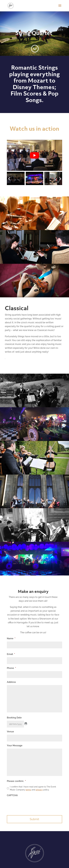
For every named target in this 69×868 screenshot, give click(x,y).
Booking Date (14, 718)
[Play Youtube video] (34, 155)
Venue (10, 732)
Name (11, 638)
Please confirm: (16, 781)
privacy (39, 790)
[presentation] (29, 804)
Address (11, 682)
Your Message (15, 746)
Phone (11, 668)
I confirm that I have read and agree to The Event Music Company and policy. (33, 788)
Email (11, 654)
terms (28, 790)
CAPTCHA (12, 795)
